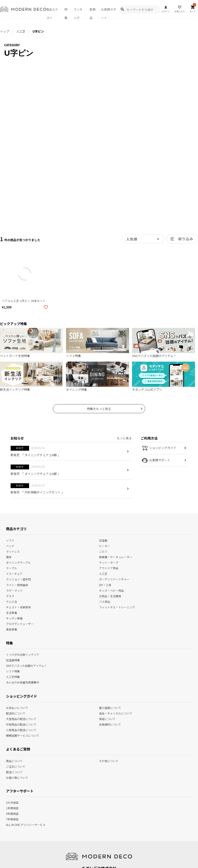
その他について (109, 760)
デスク (10, 596)
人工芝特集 (13, 676)
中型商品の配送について (21, 724)
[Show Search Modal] (122, 9)
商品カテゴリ (52, 13)
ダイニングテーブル (18, 562)
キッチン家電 (14, 618)
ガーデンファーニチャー (114, 579)
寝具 (9, 557)
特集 (66, 13)
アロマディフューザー (20, 623)
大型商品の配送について (21, 719)
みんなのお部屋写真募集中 (23, 682)
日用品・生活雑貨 (110, 596)
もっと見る (124, 438)
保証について (107, 719)
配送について (14, 771)
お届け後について (17, 777)
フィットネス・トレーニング (117, 607)
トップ (4, 31)
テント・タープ (109, 562)
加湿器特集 (13, 660)
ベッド (10, 546)
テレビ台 (12, 601)
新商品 (93, 13)
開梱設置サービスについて (22, 735)
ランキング (78, 13)
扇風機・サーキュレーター (116, 557)
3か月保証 (12, 802)
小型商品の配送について (21, 730)
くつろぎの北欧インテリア (23, 654)
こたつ (103, 551)
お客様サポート (109, 13)
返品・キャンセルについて (115, 713)
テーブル (11, 568)
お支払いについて (17, 707)
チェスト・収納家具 (18, 607)
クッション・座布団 (18, 579)
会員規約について (110, 724)
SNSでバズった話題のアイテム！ (26, 665)
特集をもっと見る (99, 409)
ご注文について (16, 766)
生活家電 (12, 612)
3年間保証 (12, 813)
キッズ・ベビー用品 (111, 590)
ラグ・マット (14, 590)
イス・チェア (14, 573)
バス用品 (105, 601)
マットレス (13, 551)
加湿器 (103, 540)
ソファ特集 (13, 671)
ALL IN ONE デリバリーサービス (26, 824)
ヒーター (105, 546)
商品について (14, 760)
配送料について (16, 713)
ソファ (10, 540)
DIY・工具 (105, 584)
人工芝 (21, 31)
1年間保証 (12, 808)
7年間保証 (12, 819)
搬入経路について (110, 707)
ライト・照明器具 (17, 584)
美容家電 (12, 629)
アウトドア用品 (109, 568)
